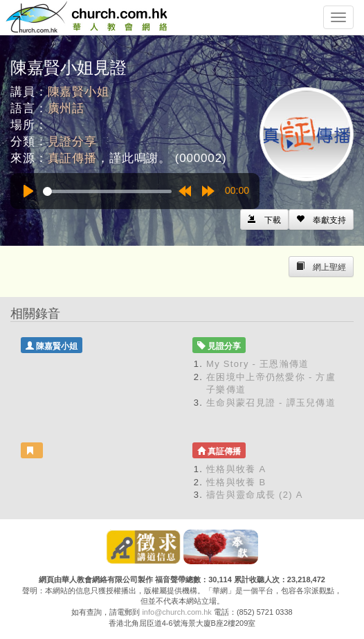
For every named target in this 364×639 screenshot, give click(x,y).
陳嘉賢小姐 (79, 92)
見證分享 (72, 142)
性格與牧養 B (236, 482)
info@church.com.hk (176, 612)
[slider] (107, 191)
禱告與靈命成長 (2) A (255, 495)
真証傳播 (72, 158)
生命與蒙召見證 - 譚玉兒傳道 (271, 403)
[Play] (28, 191)
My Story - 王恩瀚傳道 (258, 364)
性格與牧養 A (236, 469)
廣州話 (66, 108)
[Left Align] (321, 219)
